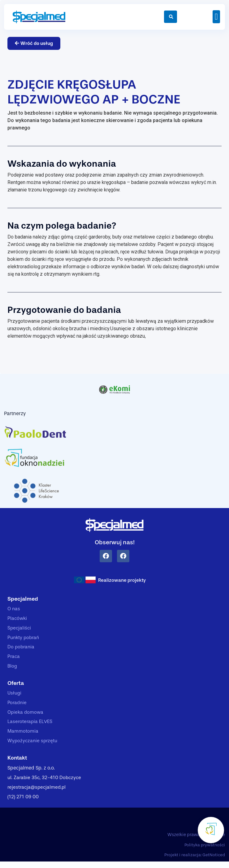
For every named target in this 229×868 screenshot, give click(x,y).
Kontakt (18, 763)
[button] (216, 17)
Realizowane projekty (122, 581)
